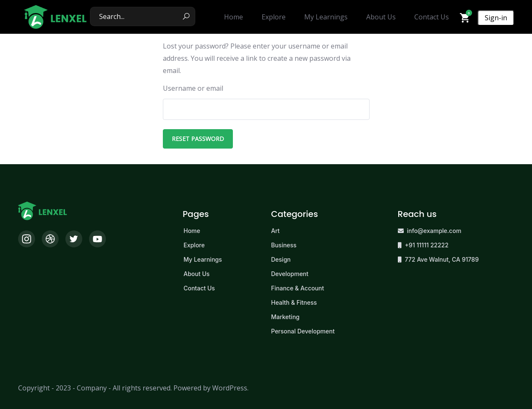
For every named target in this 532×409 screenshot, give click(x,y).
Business (284, 245)
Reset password (198, 139)
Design (281, 259)
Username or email (193, 88)
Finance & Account (298, 288)
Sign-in (496, 18)
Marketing (285, 317)
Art (275, 231)
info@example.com (434, 231)
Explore (194, 245)
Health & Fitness (294, 302)
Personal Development (303, 331)
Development (290, 274)
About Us (197, 274)
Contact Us (199, 288)
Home (192, 231)
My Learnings (203, 259)
